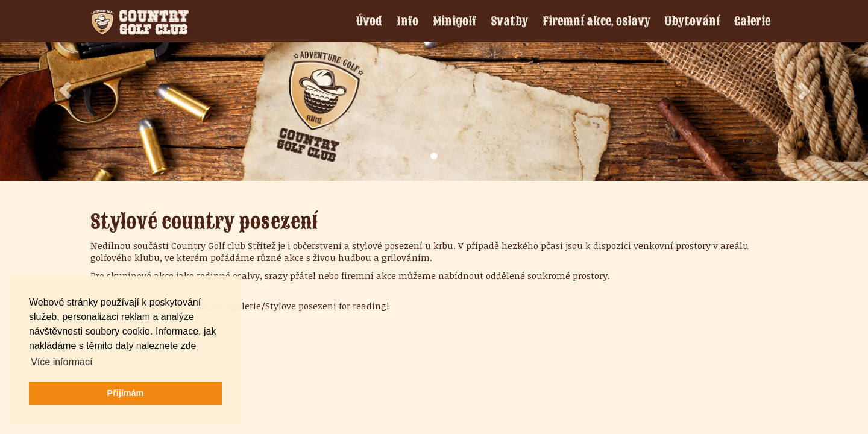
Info (407, 21)
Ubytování (692, 21)
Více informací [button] (61, 362)
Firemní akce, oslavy (596, 21)
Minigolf (454, 21)
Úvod (369, 21)
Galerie (752, 21)
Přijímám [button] (126, 393)
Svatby (509, 21)
